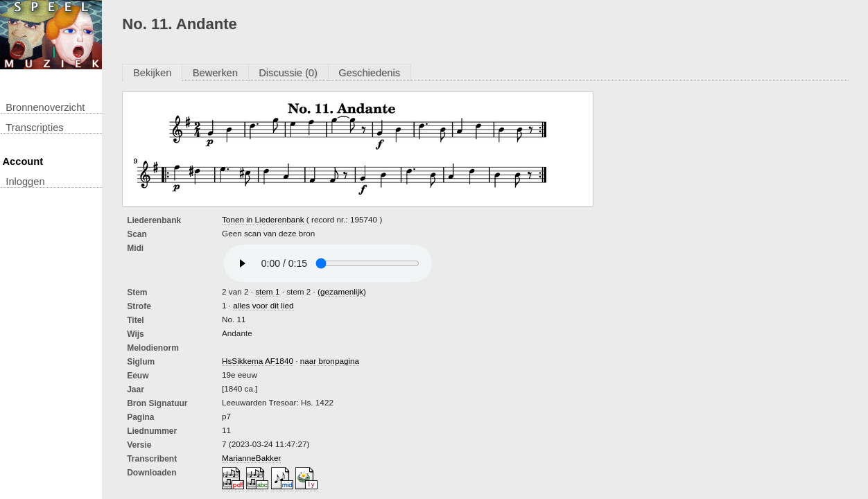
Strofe (139, 306)
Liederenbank (154, 220)
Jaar (136, 389)
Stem (137, 292)
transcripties (34, 128)
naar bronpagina (330, 361)
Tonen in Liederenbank (264, 219)
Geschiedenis (369, 73)
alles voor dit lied (263, 305)
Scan (137, 234)
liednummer (152, 431)
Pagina (140, 417)
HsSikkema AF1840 (258, 361)
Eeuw (138, 376)
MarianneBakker (251, 458)
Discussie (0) (288, 73)
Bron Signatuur (157, 403)
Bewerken (215, 73)
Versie (139, 445)
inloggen (25, 182)
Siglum (141, 362)
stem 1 (267, 291)
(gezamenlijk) (342, 291)
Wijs (136, 334)
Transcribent (152, 459)
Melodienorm (153, 348)
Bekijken (152, 73)
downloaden (151, 473)
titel (135, 320)
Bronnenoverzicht (45, 107)
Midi (135, 248)
